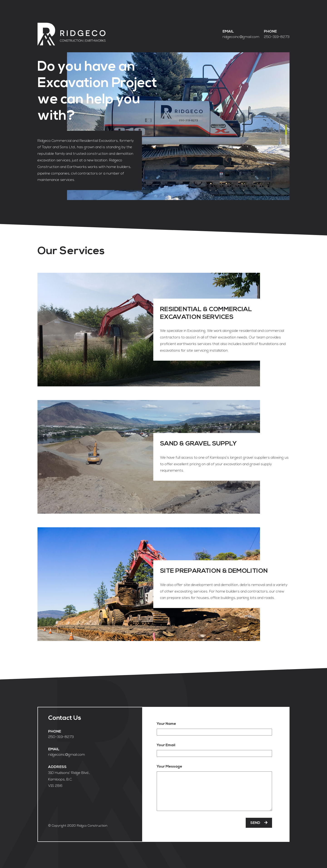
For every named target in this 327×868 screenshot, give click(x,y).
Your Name (166, 724)
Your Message (169, 766)
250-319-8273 (277, 37)
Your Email (166, 745)
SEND (259, 823)
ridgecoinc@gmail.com (241, 37)
